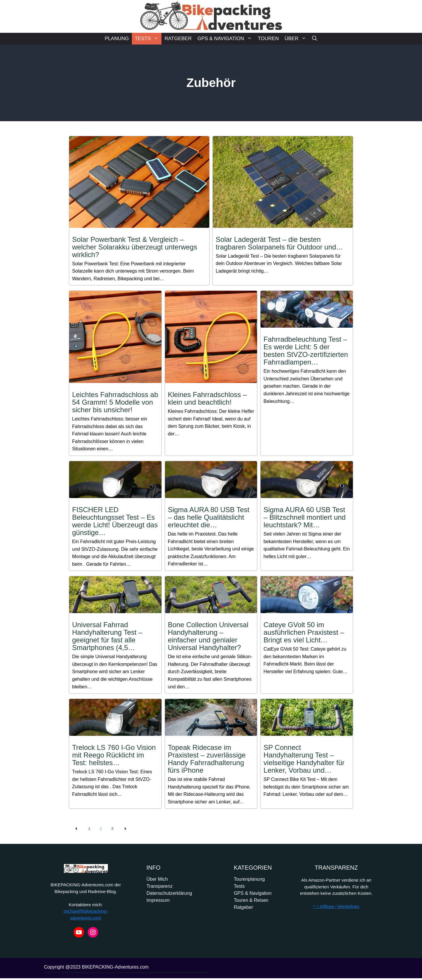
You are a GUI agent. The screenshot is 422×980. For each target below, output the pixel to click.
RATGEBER (178, 39)
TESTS (148, 39)
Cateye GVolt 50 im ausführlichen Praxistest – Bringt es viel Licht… (304, 632)
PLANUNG (117, 39)
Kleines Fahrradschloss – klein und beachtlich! (207, 398)
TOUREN (268, 39)
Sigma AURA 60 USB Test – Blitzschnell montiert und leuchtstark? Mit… (304, 517)
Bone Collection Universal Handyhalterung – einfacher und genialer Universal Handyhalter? (208, 636)
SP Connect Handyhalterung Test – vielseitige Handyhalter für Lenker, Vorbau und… (304, 759)
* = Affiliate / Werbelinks (336, 906)
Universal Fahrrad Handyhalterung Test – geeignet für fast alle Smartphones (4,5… (107, 636)
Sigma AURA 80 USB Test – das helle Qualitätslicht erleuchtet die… (209, 517)
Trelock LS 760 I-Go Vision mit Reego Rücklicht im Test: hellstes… (114, 755)
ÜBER (297, 39)
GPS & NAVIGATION (226, 39)
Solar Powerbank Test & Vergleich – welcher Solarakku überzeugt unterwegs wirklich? (135, 247)
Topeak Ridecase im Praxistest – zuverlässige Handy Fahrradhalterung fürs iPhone (207, 759)
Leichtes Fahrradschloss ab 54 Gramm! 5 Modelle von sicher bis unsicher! (115, 402)
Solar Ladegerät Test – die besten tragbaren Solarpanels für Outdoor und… (279, 243)
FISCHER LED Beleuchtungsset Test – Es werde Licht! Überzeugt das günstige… (115, 521)
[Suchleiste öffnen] (315, 39)
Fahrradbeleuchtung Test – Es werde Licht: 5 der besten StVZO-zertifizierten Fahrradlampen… (306, 351)
